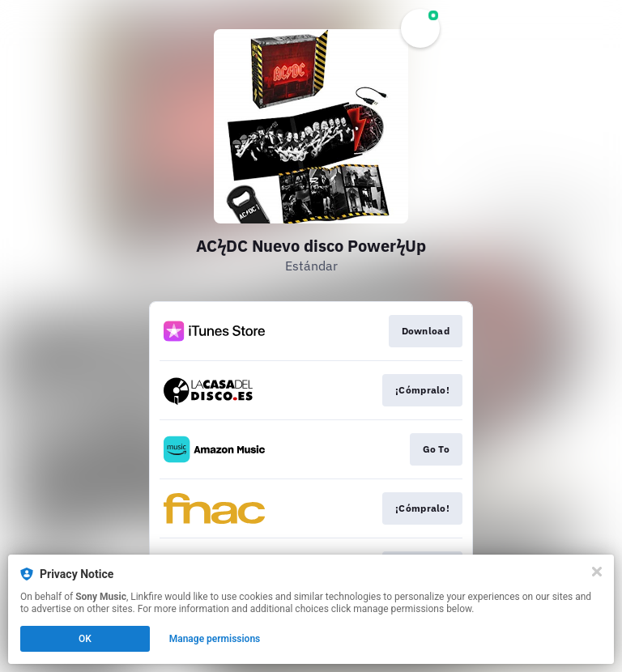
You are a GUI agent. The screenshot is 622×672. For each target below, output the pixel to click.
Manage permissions (215, 639)
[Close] (597, 572)
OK (85, 639)
